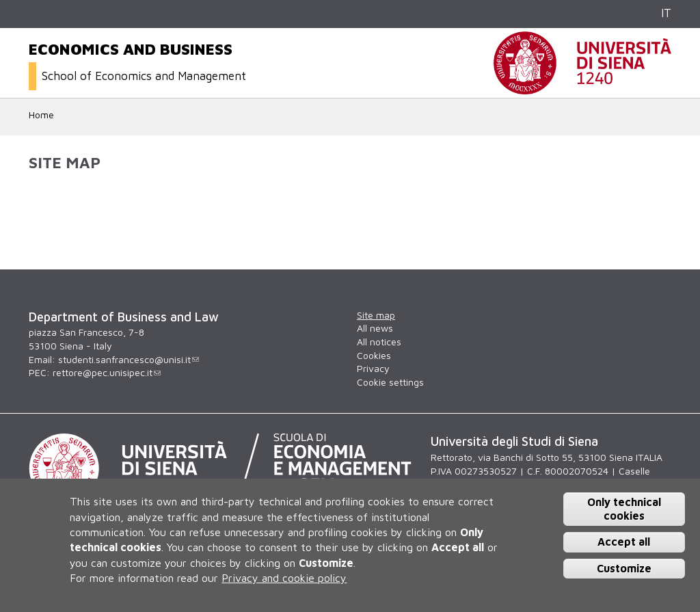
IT (666, 13)
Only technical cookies (624, 508)
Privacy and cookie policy (284, 578)
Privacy (373, 368)
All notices (379, 342)
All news (375, 328)
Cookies (374, 355)
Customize (624, 568)
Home (41, 115)
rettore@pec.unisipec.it (107, 372)
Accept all (624, 542)
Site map (376, 315)
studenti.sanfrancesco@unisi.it (129, 359)
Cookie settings (390, 382)
